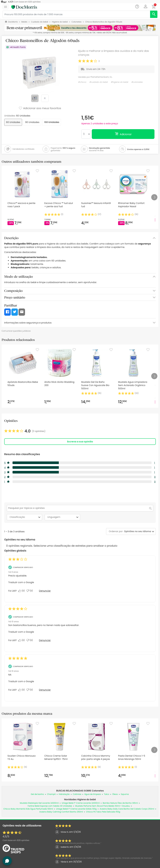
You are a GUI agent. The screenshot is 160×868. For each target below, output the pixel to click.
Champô (51, 794)
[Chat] (137, 7)
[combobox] (137, 531)
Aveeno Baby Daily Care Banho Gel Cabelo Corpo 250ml (127, 809)
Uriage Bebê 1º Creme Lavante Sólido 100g (76, 809)
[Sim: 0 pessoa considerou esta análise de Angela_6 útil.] (22, 640)
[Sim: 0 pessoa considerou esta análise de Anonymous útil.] (22, 591)
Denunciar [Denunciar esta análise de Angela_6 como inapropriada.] (45, 640)
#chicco (82, 82)
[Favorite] (37, 171)
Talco (107, 794)
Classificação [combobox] (25, 517)
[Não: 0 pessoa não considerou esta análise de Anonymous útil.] (30, 591)
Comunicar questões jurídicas (16, 331)
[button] (146, 7)
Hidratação (64, 794)
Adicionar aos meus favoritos (40, 108)
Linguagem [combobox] (63, 517)
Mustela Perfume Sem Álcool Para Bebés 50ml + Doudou (102, 806)
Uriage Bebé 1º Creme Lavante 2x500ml (81, 803)
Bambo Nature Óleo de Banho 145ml (120, 803)
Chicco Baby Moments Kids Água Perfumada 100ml (28, 809)
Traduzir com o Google (21, 582)
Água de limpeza (93, 794)
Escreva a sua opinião (80, 442)
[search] (154, 14)
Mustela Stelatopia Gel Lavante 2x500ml (39, 803)
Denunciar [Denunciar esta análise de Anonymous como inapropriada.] (45, 591)
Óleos (115, 794)
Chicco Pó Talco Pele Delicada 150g (103, 812)
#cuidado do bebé (99, 82)
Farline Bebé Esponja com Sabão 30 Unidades (50, 806)
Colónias (77, 794)
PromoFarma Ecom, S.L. (101, 77)
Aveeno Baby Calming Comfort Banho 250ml (61, 812)
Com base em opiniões (16, 840)
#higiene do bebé (119, 82)
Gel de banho (37, 794)
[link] (25, 431)
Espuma (125, 794)
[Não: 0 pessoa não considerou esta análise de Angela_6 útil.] (30, 640)
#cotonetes (137, 82)
